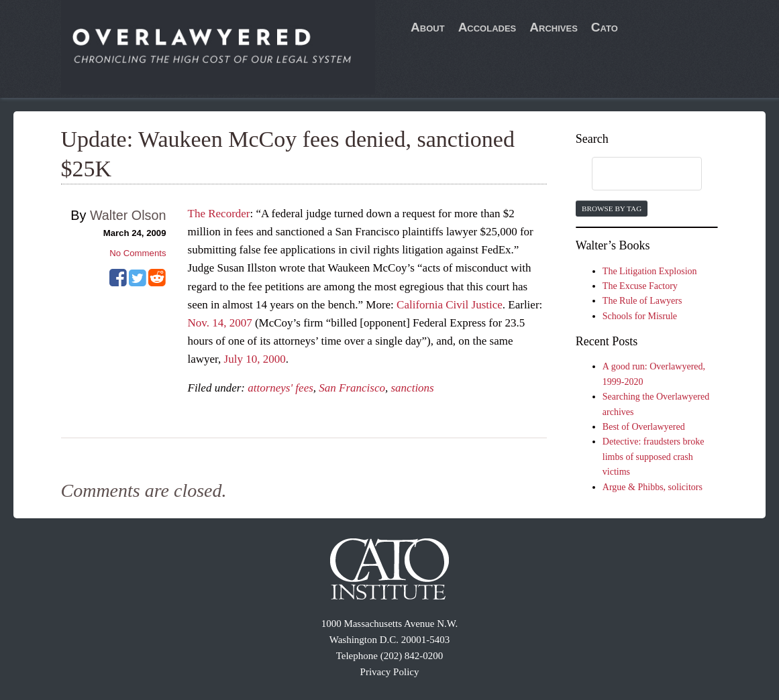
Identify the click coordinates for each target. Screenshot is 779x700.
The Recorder (219, 214)
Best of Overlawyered (644, 427)
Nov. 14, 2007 (220, 323)
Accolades (487, 27)
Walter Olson (128, 215)
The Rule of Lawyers (642, 301)
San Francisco (352, 388)
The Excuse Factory (640, 286)
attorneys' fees (280, 388)
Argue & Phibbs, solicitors (653, 487)
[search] (634, 174)
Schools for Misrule (640, 316)
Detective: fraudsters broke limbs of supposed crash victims (654, 457)
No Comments (138, 253)
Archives (554, 27)
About (428, 27)
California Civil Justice (450, 305)
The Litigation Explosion (650, 271)
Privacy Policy (390, 672)
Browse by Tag (612, 209)
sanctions (413, 388)
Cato (605, 27)
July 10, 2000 (255, 359)
